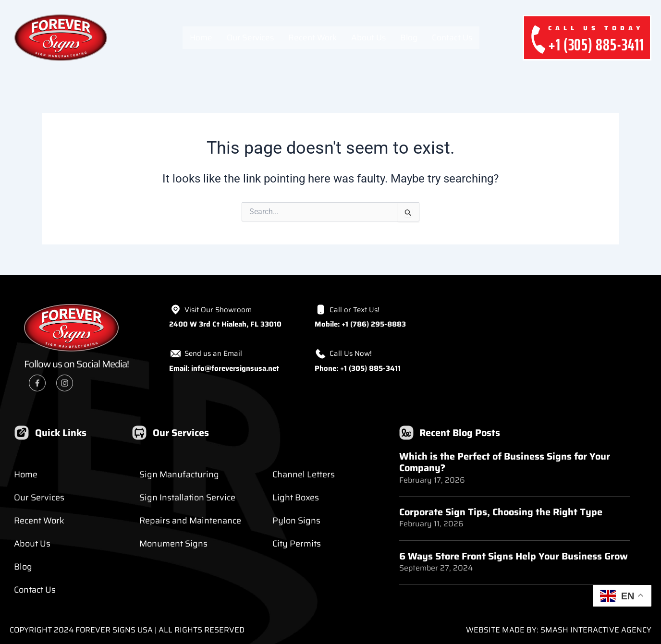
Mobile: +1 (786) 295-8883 (360, 324)
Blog (409, 37)
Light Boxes (296, 498)
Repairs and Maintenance (190, 521)
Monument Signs (173, 544)
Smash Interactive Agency (596, 630)
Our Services (250, 37)
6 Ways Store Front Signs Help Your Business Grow (514, 556)
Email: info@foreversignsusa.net (224, 368)
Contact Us (452, 37)
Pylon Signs (296, 521)
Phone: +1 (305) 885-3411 (358, 368)
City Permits (297, 544)
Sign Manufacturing (179, 474)
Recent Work (312, 37)
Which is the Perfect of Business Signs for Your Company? (505, 462)
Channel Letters (304, 474)
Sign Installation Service (187, 498)
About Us (368, 37)
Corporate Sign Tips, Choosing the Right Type (501, 511)
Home (201, 37)
